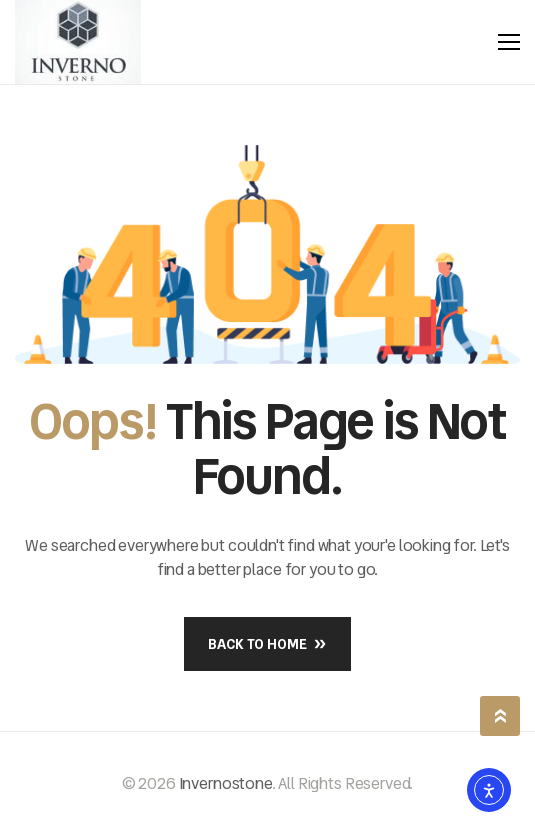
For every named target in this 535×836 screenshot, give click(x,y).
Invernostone (225, 783)
